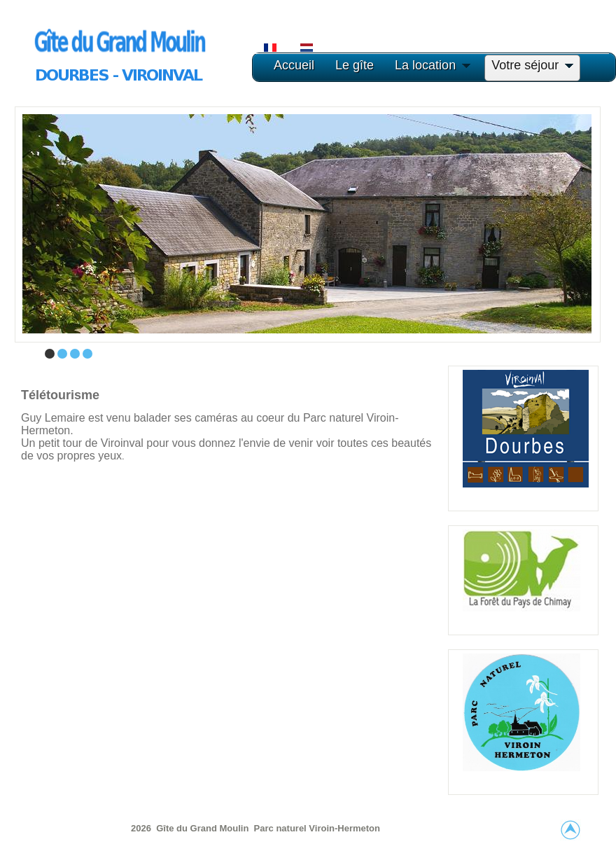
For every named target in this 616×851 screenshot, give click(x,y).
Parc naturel (282, 828)
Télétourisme (60, 395)
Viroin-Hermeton (344, 828)
